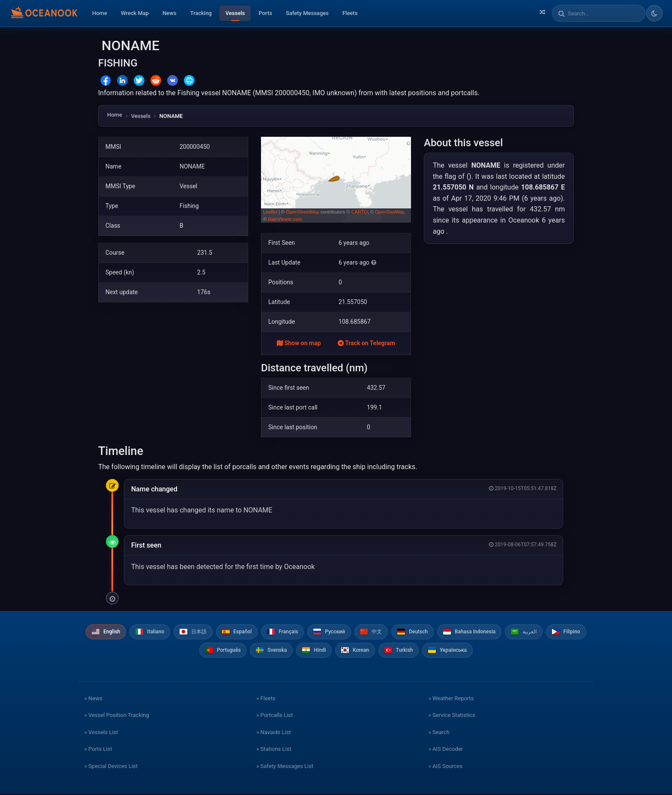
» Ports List (98, 750)
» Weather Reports (451, 699)
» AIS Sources (445, 767)
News (169, 13)
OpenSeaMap (390, 212)
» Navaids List (273, 733)
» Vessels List (101, 733)
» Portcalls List (274, 716)
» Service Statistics (452, 716)
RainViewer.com (285, 219)
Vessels (235, 13)
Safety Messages (307, 13)
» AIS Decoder (446, 750)
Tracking (201, 13)
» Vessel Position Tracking (117, 716)
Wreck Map (135, 13)
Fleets (350, 13)
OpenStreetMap (303, 212)
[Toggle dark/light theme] (654, 13)
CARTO (360, 212)
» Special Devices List (111, 767)
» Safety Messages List (285, 767)
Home (100, 13)
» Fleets (266, 699)
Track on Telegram (366, 343)
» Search (439, 733)
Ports (265, 13)
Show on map (299, 343)
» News (93, 699)
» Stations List (274, 750)
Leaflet (270, 212)
